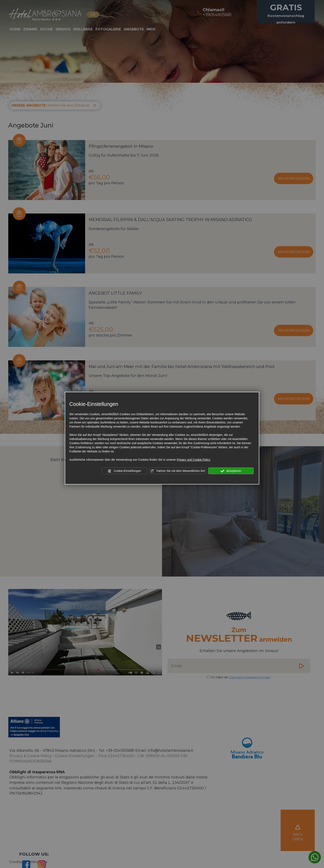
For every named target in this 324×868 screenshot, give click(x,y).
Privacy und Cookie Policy (193, 460)
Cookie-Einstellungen (124, 471)
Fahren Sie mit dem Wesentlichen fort (178, 471)
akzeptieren (231, 471)
